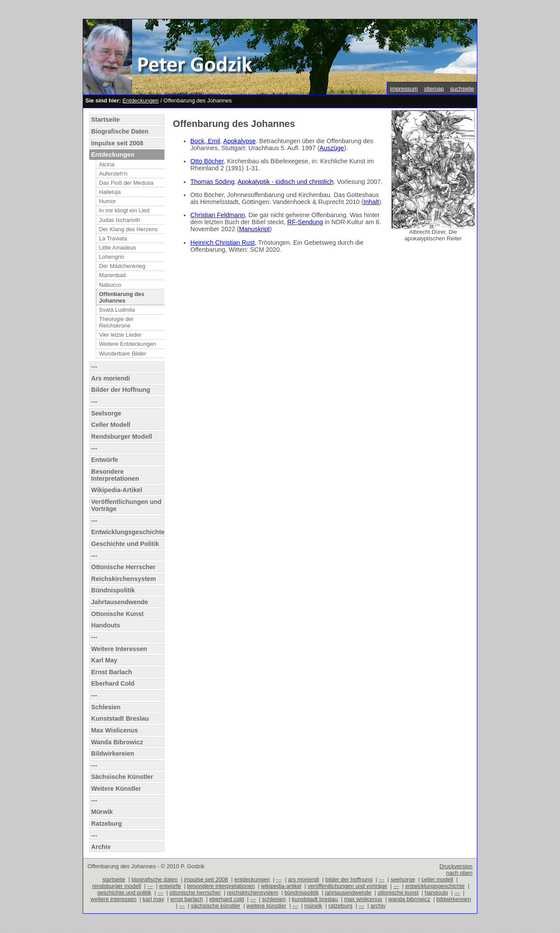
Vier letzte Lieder (120, 335)
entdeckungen (252, 879)
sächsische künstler (215, 906)
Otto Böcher (207, 161)
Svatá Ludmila (117, 310)
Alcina (107, 164)
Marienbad (112, 275)
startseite (114, 879)
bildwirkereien (454, 899)
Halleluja (110, 192)
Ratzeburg (106, 824)
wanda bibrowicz (409, 899)
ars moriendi (303, 879)
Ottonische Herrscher (123, 567)
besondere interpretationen (221, 886)
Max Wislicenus (114, 730)
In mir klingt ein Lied (124, 210)
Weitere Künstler (116, 789)
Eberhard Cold (113, 683)
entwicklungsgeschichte (435, 886)
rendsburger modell (117, 886)
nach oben (459, 873)
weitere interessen (114, 899)
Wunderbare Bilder (122, 354)
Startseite (105, 120)
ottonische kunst (398, 893)
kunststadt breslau (315, 899)
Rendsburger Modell (121, 437)
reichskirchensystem (253, 893)
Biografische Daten (120, 131)
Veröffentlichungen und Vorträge (126, 505)
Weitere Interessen (119, 649)
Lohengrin (112, 257)
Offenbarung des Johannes (122, 297)
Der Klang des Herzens (128, 229)
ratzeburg (341, 906)
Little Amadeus (117, 248)
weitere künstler (267, 906)
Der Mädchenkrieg (122, 266)
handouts (436, 893)
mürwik (313, 906)
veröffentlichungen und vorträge (347, 886)
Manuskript (254, 229)
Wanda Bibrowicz (117, 742)
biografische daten (154, 879)
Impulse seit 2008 (117, 143)
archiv (378, 906)
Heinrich (202, 243)
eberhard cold (226, 899)
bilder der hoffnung (349, 879)
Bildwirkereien (112, 753)
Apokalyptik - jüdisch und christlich (285, 182)
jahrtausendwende (348, 893)
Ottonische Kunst (117, 614)
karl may (153, 899)
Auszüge (332, 148)
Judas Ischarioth (119, 220)
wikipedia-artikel (281, 886)
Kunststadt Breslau (120, 718)
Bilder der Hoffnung (121, 390)
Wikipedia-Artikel (117, 490)
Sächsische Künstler (122, 777)
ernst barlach (187, 899)
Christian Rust (234, 243)
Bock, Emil (205, 141)
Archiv (101, 847)
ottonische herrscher (195, 893)
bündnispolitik (302, 893)
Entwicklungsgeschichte (128, 532)
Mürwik (102, 812)
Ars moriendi (110, 378)
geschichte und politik (124, 893)
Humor (107, 201)
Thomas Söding (212, 182)
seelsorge (403, 879)
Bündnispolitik (113, 590)
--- (94, 366)
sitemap (434, 89)
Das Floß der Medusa (126, 183)
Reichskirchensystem (123, 579)
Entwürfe (105, 460)
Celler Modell (111, 425)
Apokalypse (239, 141)
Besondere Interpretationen (115, 475)
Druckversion (456, 866)
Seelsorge (106, 413)
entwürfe (170, 886)
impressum (404, 89)
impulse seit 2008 (206, 879)
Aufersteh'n (113, 174)
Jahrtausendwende (119, 602)
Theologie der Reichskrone (116, 322)
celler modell (437, 879)
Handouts (105, 625)
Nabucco (110, 285)
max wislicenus (363, 899)
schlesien (274, 899)
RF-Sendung (305, 222)
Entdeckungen (141, 100)
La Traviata (113, 238)
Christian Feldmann (218, 215)
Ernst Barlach (112, 672)
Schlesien (106, 707)
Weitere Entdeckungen (128, 344)
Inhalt (371, 202)
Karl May (104, 660)
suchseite (462, 89)
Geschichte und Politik (125, 544)
